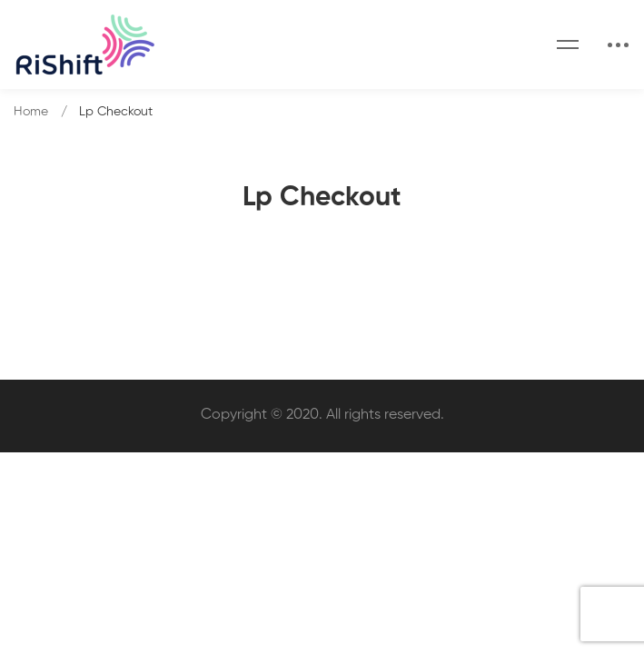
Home (31, 112)
